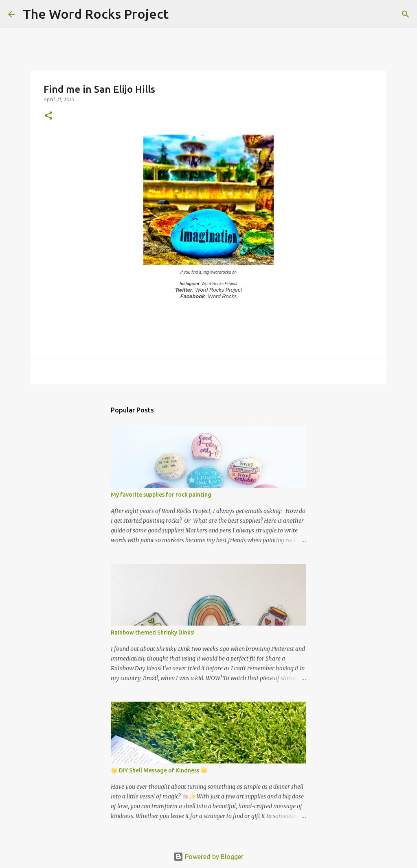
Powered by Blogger (208, 857)
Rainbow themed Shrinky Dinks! (153, 632)
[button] (48, 116)
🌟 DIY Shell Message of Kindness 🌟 (159, 770)
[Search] (180, 14)
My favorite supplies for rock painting (161, 495)
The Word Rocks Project (96, 14)
